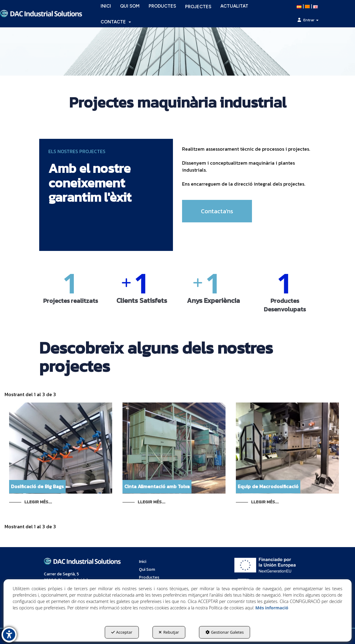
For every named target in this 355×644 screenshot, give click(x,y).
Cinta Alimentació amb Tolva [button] (157, 486)
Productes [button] (149, 577)
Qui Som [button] (147, 569)
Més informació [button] (272, 608)
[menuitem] (116, 22)
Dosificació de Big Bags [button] (37, 486)
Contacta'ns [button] (217, 211)
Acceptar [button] (122, 632)
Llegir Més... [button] (38, 502)
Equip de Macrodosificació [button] (268, 486)
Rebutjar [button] (169, 632)
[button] (41, 14)
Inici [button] (143, 562)
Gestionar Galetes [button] (225, 632)
